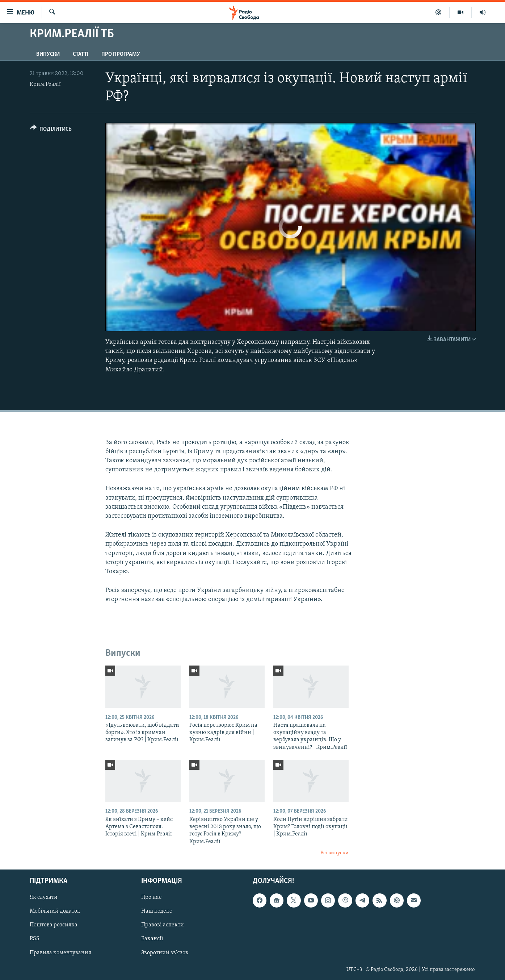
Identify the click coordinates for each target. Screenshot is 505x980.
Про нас (151, 897)
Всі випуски (334, 853)
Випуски (48, 54)
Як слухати (44, 897)
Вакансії (152, 939)
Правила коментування (60, 952)
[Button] (51, 130)
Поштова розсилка (54, 925)
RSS (35, 939)
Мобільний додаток (55, 911)
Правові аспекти (163, 925)
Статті (81, 54)
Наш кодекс (157, 911)
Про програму (121, 54)
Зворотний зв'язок (165, 952)
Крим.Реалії (45, 84)
